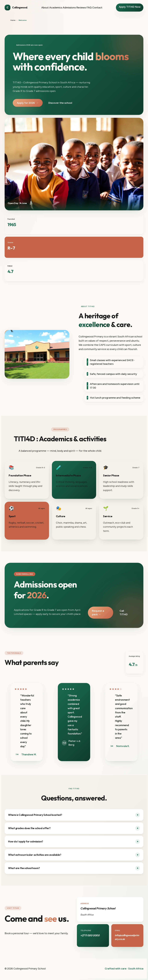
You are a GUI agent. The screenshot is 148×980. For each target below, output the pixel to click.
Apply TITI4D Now (130, 7)
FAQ (89, 7)
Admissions (69, 7)
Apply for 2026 (28, 103)
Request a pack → (98, 613)
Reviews (81, 7)
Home (13, 20)
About (45, 7)
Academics (56, 7)
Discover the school (60, 103)
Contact (97, 7)
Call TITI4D (124, 613)
